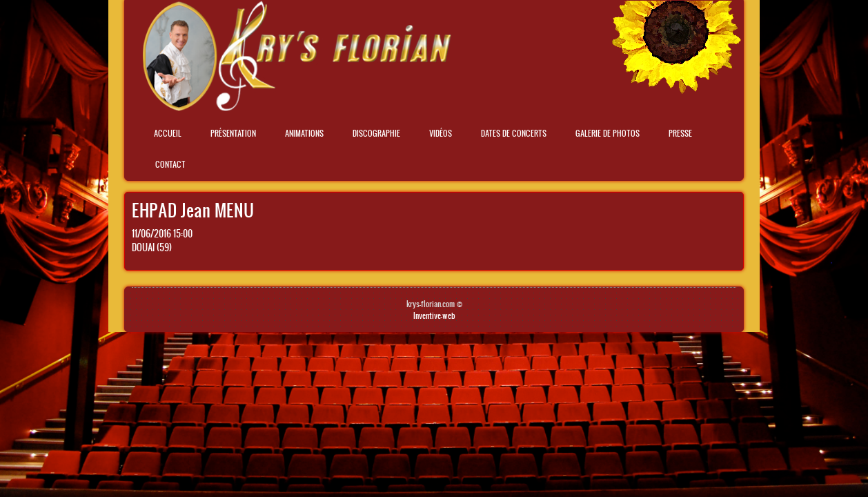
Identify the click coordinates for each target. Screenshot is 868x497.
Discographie (376, 133)
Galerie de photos (608, 133)
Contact (170, 164)
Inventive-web (434, 315)
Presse (680, 133)
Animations (304, 133)
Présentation (233, 133)
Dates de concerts (514, 133)
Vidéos (441, 133)
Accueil (168, 133)
